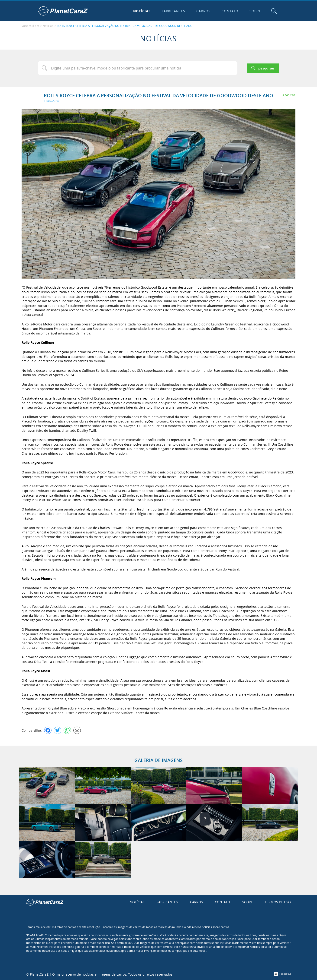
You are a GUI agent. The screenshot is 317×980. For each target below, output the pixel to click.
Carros (203, 11)
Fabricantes (174, 11)
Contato (230, 11)
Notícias (142, 11)
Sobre (255, 11)
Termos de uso (278, 902)
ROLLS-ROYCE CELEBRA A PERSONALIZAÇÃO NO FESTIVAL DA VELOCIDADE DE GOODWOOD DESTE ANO (125, 26)
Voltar (290, 95)
